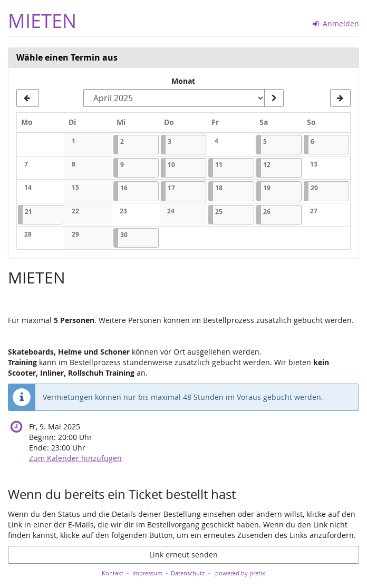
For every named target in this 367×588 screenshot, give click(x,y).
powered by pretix (240, 573)
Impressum (147, 573)
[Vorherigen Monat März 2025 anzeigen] (28, 98)
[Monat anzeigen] (274, 98)
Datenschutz (188, 573)
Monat (183, 81)
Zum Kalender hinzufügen (75, 458)
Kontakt (113, 573)
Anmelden (336, 23)
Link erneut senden (183, 555)
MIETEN (42, 21)
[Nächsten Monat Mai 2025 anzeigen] (340, 98)
